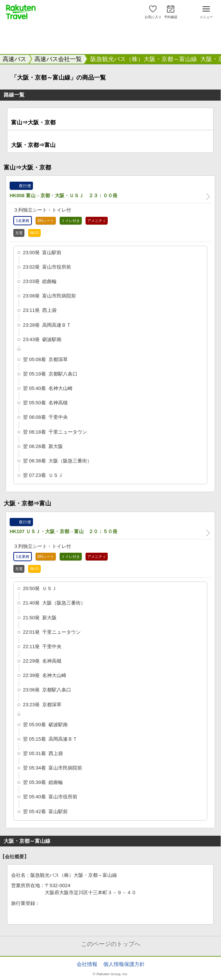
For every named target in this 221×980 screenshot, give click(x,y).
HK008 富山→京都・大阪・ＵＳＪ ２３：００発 (63, 196)
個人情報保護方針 (124, 964)
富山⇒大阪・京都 (33, 122)
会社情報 (87, 964)
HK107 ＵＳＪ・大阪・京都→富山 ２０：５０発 (63, 531)
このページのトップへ (111, 944)
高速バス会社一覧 (58, 59)
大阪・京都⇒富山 (33, 145)
